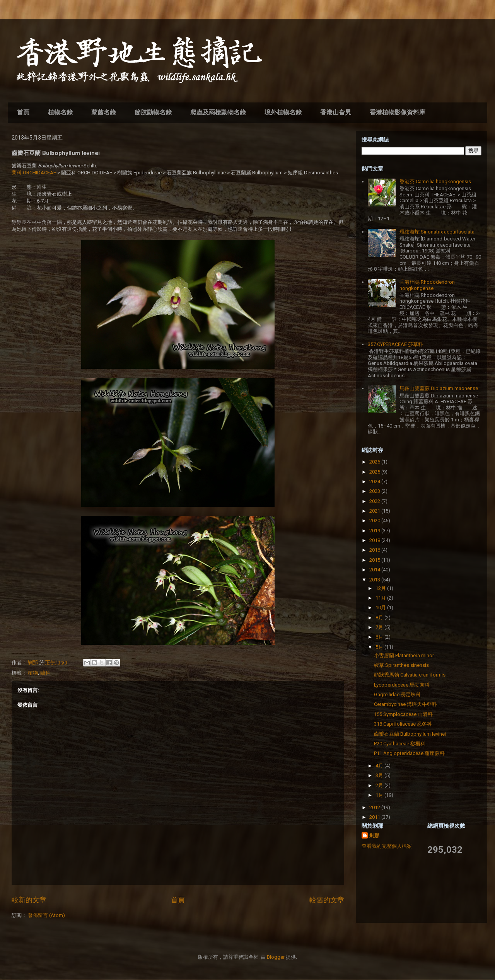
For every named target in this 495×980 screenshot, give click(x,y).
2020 (375, 521)
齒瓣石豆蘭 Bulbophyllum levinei (410, 734)
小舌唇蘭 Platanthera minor (404, 655)
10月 (381, 608)
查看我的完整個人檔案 (387, 846)
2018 (375, 540)
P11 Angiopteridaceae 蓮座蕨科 (409, 753)
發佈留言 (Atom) (46, 915)
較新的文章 (29, 900)
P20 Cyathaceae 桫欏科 (400, 744)
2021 (375, 511)
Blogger (276, 957)
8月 (380, 618)
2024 (375, 481)
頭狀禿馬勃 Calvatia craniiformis (410, 675)
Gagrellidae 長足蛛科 (397, 695)
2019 (375, 531)
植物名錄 (60, 112)
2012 (375, 807)
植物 (33, 673)
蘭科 (45, 673)
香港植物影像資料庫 (398, 112)
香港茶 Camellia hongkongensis (435, 182)
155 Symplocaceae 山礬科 (403, 714)
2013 (375, 580)
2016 (375, 550)
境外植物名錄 (283, 112)
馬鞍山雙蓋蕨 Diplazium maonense (439, 388)
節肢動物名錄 (153, 112)
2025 (375, 472)
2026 (375, 462)
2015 (375, 560)
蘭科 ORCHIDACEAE (34, 173)
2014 (375, 570)
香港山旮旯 (336, 112)
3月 (380, 775)
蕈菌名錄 (104, 112)
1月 (380, 795)
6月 (380, 637)
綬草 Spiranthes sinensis (401, 665)
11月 (381, 598)
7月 (380, 627)
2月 (380, 785)
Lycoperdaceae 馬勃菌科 (402, 685)
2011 (375, 817)
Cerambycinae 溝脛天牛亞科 (405, 704)
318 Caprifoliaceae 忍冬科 (403, 724)
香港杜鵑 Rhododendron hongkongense (427, 285)
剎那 (374, 836)
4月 (380, 766)
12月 (381, 588)
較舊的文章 (327, 900)
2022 (375, 501)
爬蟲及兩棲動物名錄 (218, 112)
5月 (380, 647)
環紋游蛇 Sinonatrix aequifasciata (437, 232)
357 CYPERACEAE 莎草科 (395, 344)
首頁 (23, 112)
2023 (375, 491)
